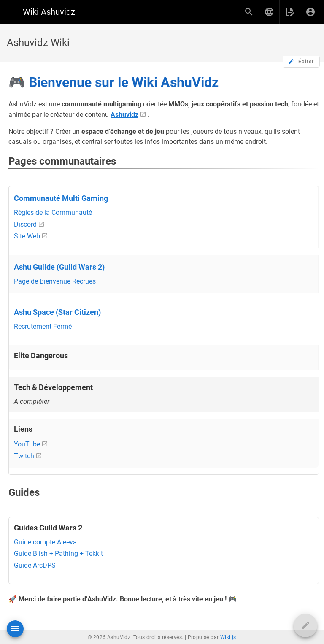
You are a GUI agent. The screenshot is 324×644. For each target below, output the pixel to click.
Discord (25, 224)
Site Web (27, 236)
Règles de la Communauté (53, 212)
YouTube (27, 444)
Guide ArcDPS (35, 565)
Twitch (24, 456)
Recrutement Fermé (43, 326)
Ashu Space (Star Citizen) (57, 312)
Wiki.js (228, 637)
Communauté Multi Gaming (61, 198)
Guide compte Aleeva (45, 542)
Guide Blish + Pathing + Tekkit (58, 553)
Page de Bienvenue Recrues (55, 281)
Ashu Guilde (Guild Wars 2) (59, 267)
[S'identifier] (310, 12)
